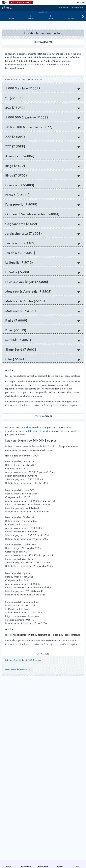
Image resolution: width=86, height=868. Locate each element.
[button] (4, 3)
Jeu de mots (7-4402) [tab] (43, 243)
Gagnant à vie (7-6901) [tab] (43, 224)
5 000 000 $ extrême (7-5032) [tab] (43, 117)
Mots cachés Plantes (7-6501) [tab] (43, 301)
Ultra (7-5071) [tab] (43, 359)
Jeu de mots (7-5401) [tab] (43, 253)
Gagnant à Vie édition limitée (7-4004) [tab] (43, 214)
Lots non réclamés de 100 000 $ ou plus (23, 660)
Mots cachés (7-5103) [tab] (43, 311)
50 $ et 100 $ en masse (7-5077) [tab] (43, 127)
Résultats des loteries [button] (19, 2)
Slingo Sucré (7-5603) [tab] (43, 350)
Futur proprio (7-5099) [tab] (43, 204)
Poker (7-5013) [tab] (43, 330)
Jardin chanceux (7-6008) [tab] (43, 233)
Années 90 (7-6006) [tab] (43, 156)
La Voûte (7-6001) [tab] (43, 272)
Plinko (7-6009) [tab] (43, 320)
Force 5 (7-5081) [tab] (43, 195)
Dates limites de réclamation (17, 669)
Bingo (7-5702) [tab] (43, 175)
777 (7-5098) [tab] (43, 146)
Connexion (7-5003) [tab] (43, 185)
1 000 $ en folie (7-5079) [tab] (43, 88)
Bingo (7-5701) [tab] (43, 166)
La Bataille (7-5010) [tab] (43, 262)
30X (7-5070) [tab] (43, 108)
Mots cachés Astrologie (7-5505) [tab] (43, 291)
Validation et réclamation (38, 431)
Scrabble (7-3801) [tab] (43, 340)
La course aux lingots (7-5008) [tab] (43, 282)
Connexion (63, 7)
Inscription (78, 7)
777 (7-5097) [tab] (43, 137)
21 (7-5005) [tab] (43, 98)
